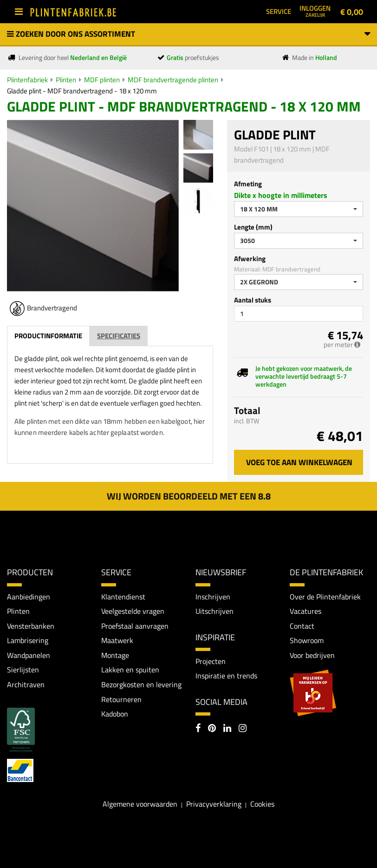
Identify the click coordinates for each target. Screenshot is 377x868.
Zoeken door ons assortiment (188, 34)
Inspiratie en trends (226, 676)
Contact (302, 626)
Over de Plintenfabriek (325, 597)
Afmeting (248, 184)
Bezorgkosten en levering (141, 684)
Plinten (66, 80)
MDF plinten (102, 80)
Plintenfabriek (27, 80)
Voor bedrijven (312, 655)
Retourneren (121, 699)
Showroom (307, 640)
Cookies (262, 804)
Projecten (211, 661)
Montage (115, 655)
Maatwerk (117, 640)
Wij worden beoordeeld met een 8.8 (189, 496)
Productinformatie (48, 336)
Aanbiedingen (29, 597)
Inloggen (315, 11)
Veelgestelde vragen (133, 611)
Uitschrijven (214, 611)
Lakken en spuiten (130, 670)
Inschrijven (213, 597)
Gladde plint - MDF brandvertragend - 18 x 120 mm (82, 91)
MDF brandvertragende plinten (173, 80)
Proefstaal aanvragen (135, 626)
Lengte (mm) (253, 227)
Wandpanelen (29, 655)
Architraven (26, 684)
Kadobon (115, 714)
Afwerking (250, 259)
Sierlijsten (23, 670)
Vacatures (305, 611)
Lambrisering (28, 640)
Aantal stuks (253, 300)
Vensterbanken (31, 626)
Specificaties (119, 336)
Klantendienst (123, 597)
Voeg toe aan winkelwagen (299, 462)
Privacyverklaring (214, 804)
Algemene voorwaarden (140, 804)
